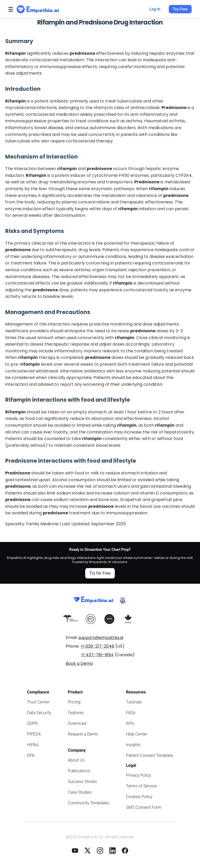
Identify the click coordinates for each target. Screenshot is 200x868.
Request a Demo (83, 734)
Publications (79, 771)
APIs (130, 723)
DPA (31, 755)
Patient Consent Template (150, 755)
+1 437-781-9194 (97, 655)
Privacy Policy (139, 775)
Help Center (137, 734)
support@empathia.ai (101, 638)
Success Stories (83, 782)
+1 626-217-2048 (97, 646)
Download (77, 723)
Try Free (180, 9)
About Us (76, 760)
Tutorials (134, 702)
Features (76, 713)
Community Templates (89, 803)
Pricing (74, 702)
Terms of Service (141, 786)
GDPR (32, 723)
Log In (155, 9)
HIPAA (33, 745)
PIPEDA (34, 734)
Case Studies (80, 792)
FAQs (131, 713)
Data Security (39, 713)
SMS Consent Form (144, 807)
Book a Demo (79, 663)
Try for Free (100, 573)
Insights (133, 745)
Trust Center (38, 702)
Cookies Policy (139, 797)
